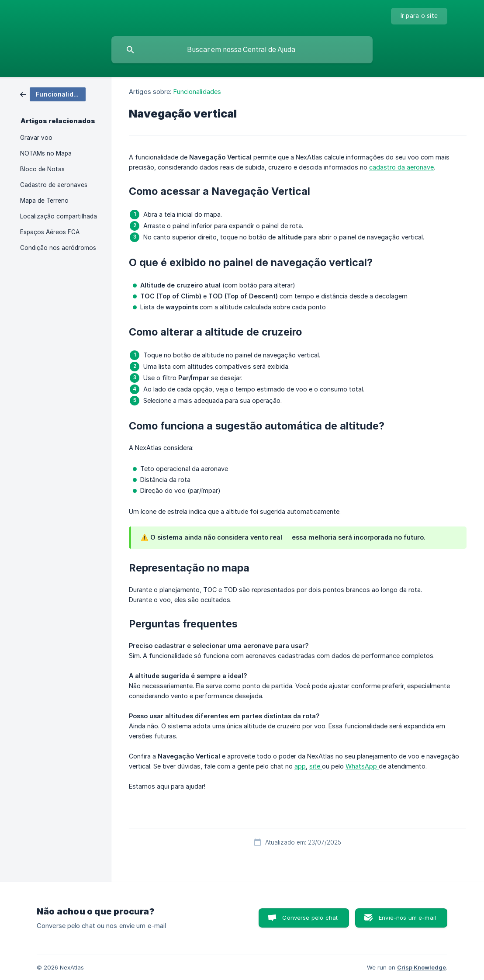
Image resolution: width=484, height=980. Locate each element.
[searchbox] (242, 50)
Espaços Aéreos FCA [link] (50, 232)
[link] (53, 94)
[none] (419, 16)
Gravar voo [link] (36, 138)
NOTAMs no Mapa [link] (46, 153)
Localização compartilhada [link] (59, 216)
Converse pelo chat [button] (310, 918)
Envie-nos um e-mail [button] (407, 918)
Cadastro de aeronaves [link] (54, 185)
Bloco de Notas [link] (42, 169)
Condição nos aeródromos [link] (58, 248)
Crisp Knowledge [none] (422, 967)
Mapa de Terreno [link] (44, 201)
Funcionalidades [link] (197, 92)
